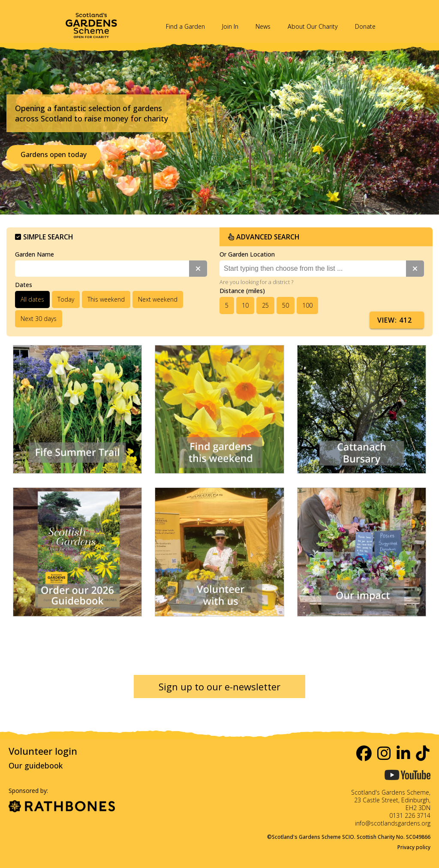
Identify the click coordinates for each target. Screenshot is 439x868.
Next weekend (158, 299)
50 (286, 305)
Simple (44, 237)
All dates (32, 299)
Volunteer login (43, 751)
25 (265, 305)
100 (307, 305)
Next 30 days (39, 319)
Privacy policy (414, 847)
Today (66, 299)
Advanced (264, 237)
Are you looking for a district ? (256, 282)
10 (245, 305)
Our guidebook (36, 765)
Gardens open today (54, 154)
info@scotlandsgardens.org (393, 823)
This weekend (106, 299)
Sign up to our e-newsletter (219, 687)
